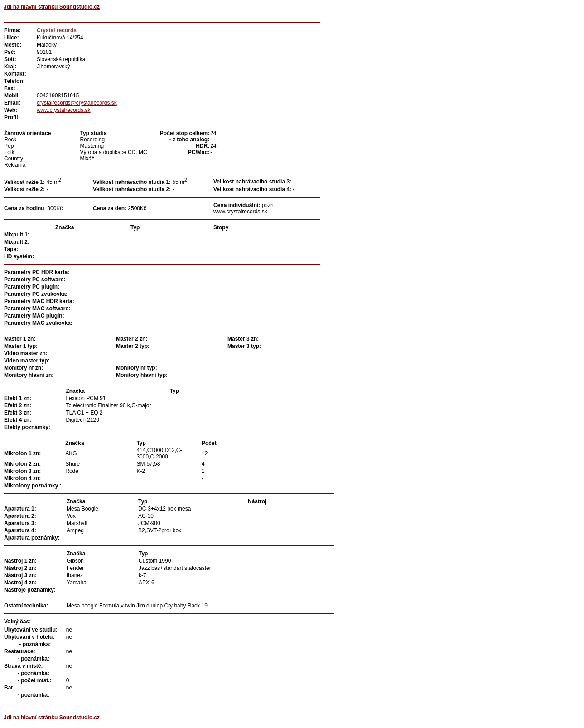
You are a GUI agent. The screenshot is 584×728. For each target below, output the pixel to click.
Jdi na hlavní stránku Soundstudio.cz (52, 7)
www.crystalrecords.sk (64, 110)
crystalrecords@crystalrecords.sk (77, 103)
